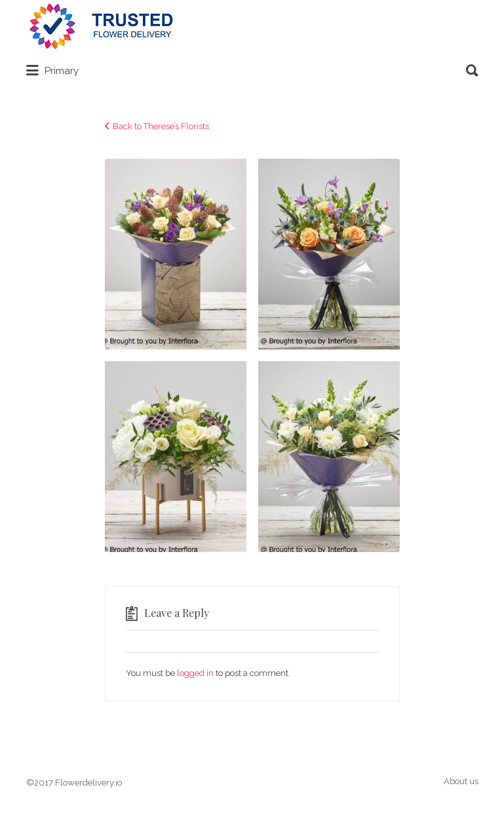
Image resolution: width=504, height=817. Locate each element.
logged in (195, 673)
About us (461, 781)
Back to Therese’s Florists (161, 126)
